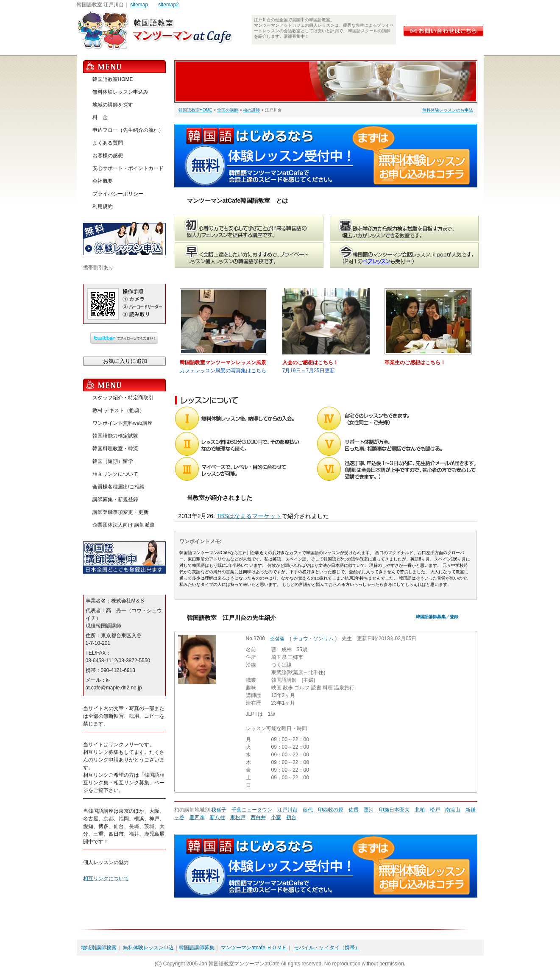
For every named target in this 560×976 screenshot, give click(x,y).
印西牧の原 (331, 810)
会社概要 (103, 181)
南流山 (453, 810)
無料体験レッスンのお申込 (448, 110)
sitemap (139, 5)
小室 (276, 817)
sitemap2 (169, 5)
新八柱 (217, 817)
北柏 (420, 810)
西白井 (258, 817)
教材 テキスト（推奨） (118, 410)
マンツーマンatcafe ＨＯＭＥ (254, 948)
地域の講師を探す (113, 105)
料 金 (100, 117)
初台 (291, 817)
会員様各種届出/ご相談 (118, 487)
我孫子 (219, 810)
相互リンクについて (115, 474)
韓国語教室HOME (195, 110)
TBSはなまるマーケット (249, 516)
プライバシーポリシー (118, 194)
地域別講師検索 (99, 948)
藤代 (308, 810)
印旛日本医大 (394, 810)
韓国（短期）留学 (113, 461)
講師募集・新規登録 (115, 499)
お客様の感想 (108, 156)
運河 (369, 810)
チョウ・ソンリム (313, 639)
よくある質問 (108, 143)
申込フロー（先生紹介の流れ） (128, 130)
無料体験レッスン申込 (148, 948)
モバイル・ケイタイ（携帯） (327, 948)
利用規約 (103, 206)
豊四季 (197, 817)
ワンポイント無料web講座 (123, 423)
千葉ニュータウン (252, 810)
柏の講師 (251, 110)
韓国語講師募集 (197, 948)
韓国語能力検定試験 (115, 436)
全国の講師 (228, 110)
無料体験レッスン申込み (120, 92)
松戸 (435, 810)
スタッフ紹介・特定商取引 (123, 398)
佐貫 (354, 810)
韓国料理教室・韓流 (115, 449)
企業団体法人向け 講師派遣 (124, 525)
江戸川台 (287, 810)
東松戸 (238, 817)
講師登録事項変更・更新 (120, 512)
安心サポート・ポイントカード (128, 168)
